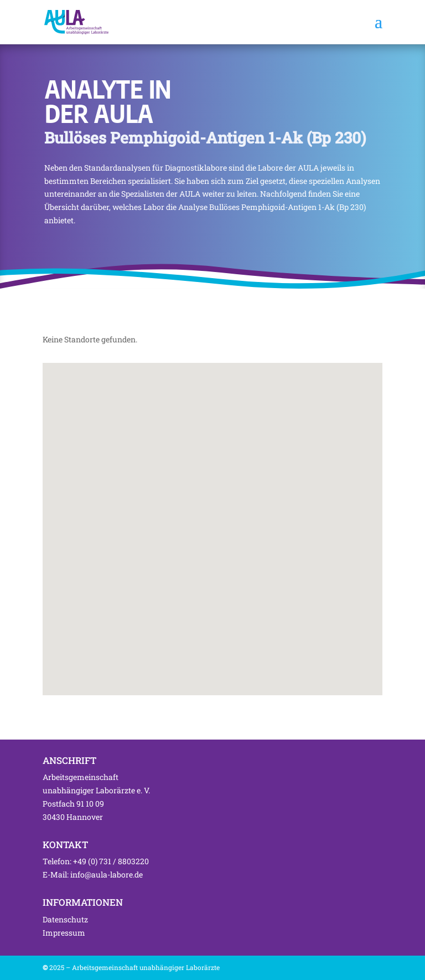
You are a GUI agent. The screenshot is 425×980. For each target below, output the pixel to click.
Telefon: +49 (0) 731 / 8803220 (96, 861)
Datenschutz (65, 919)
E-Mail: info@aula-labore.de (93, 874)
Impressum (64, 933)
